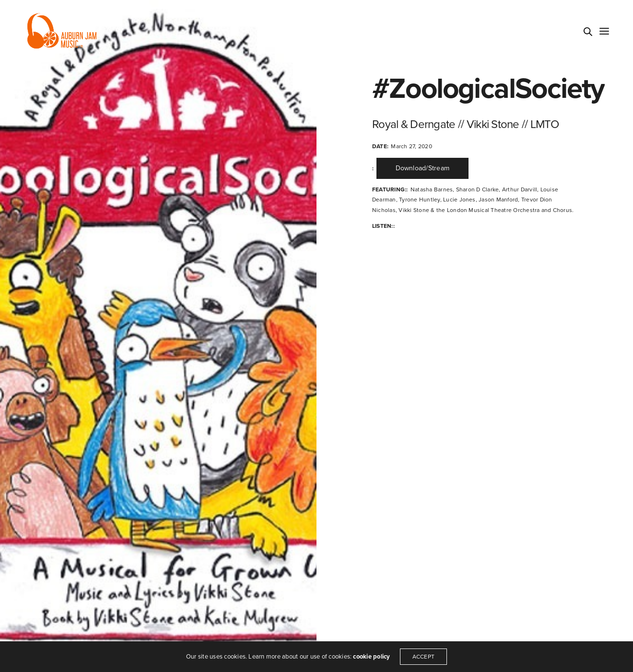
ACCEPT (423, 657)
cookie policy (371, 657)
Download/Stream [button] (423, 168)
